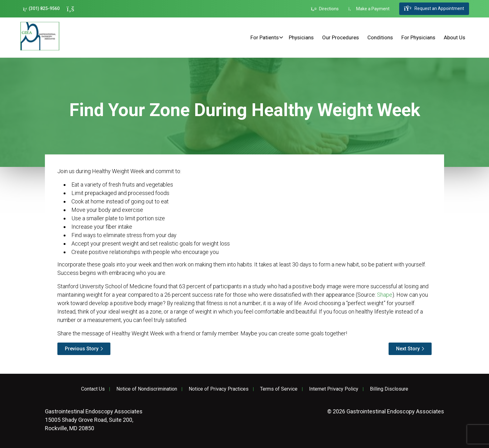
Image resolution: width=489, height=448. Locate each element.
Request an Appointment (434, 9)
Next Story (408, 349)
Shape (385, 295)
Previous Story (82, 349)
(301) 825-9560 (41, 9)
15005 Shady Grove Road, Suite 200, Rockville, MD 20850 (94, 420)
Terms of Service (279, 389)
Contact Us (93, 389)
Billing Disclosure (389, 389)
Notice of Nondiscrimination (147, 389)
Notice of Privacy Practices (219, 389)
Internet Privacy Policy (334, 389)
